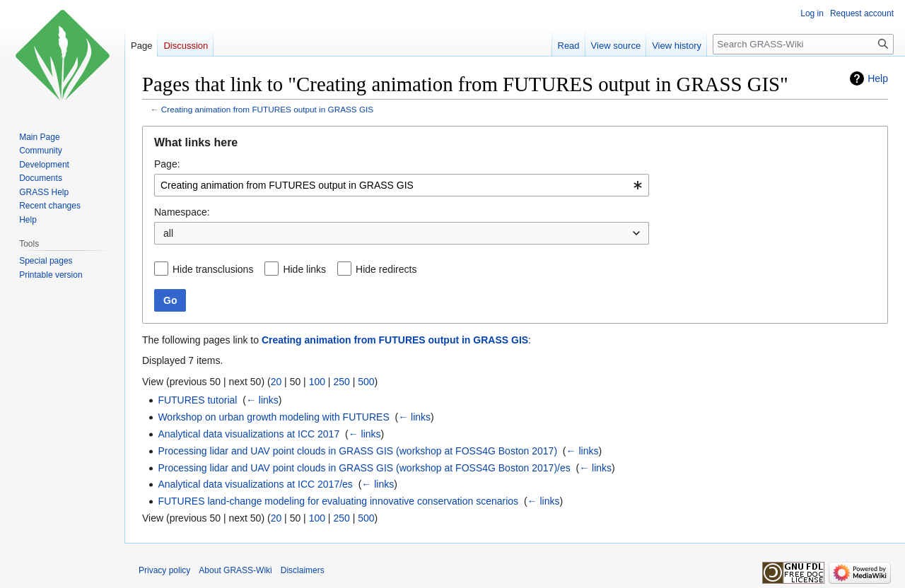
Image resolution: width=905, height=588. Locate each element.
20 (276, 382)
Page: (167, 164)
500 (366, 382)
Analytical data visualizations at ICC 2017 (249, 434)
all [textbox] (168, 233)
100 (317, 382)
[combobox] (402, 185)
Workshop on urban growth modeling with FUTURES (273, 417)
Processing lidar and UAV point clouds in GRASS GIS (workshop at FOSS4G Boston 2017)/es (364, 468)
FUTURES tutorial (197, 400)
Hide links (304, 269)
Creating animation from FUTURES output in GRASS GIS (267, 109)
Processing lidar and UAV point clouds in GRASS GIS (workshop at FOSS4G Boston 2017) (357, 451)
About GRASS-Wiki (235, 570)
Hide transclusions (213, 269)
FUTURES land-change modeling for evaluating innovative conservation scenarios (338, 501)
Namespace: (182, 212)
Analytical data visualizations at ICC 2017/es (255, 484)
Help (878, 78)
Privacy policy (164, 570)
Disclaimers (303, 570)
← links (262, 400)
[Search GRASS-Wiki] (803, 44)
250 (341, 382)
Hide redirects (386, 269)
